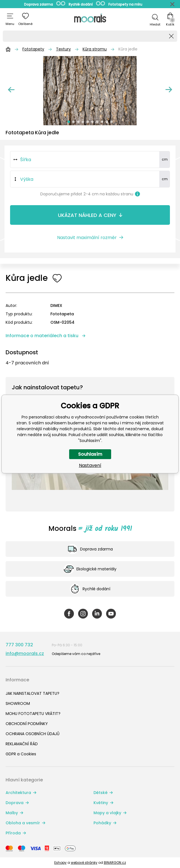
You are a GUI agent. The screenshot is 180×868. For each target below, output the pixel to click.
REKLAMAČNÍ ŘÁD (22, 744)
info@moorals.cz (25, 653)
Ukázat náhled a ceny (87, 215)
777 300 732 (19, 645)
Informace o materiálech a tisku (42, 336)
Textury (63, 49)
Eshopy (60, 863)
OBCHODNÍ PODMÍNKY (27, 724)
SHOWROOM (18, 703)
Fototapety (33, 49)
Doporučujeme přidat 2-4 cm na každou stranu (90, 194)
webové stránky (84, 863)
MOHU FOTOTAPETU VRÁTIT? (33, 714)
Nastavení (90, 465)
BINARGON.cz (115, 863)
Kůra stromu (95, 49)
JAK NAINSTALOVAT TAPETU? (32, 693)
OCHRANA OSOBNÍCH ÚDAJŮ (32, 734)
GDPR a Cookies (21, 754)
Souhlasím (90, 454)
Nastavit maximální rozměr (87, 238)
